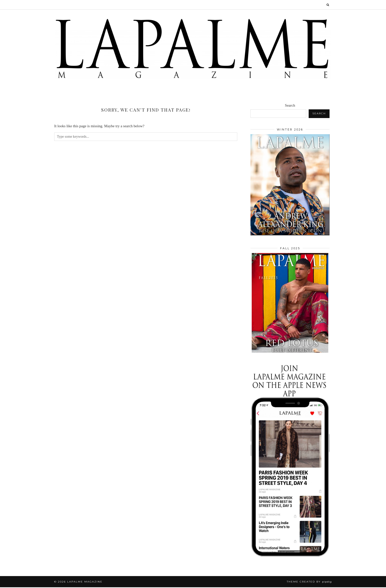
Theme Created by (309, 582)
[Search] (328, 5)
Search (290, 106)
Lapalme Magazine (85, 582)
